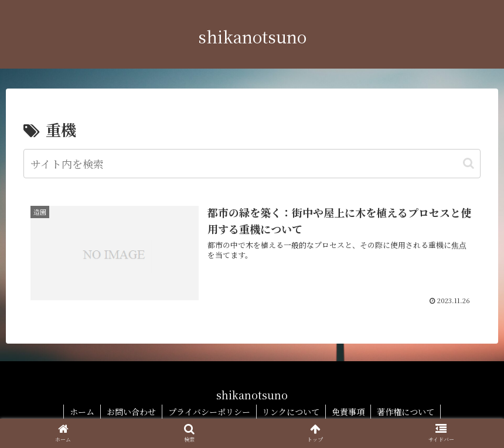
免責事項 (349, 412)
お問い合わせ (131, 412)
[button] (469, 163)
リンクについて (291, 412)
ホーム (82, 412)
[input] (252, 164)
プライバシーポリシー (209, 412)
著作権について (406, 412)
